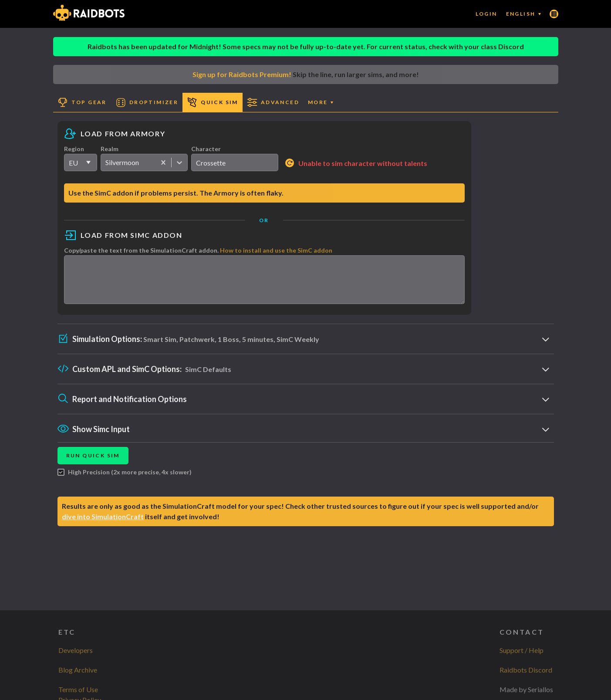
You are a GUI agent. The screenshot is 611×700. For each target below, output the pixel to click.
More (321, 102)
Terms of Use (78, 689)
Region (74, 149)
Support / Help (522, 650)
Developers (76, 650)
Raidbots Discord (526, 670)
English (523, 14)
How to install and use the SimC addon (276, 250)
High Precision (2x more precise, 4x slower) (125, 480)
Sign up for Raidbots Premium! (242, 74)
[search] (235, 162)
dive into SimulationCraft (103, 524)
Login (486, 14)
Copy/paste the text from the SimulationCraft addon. (198, 250)
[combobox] (106, 162)
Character (206, 149)
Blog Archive (78, 670)
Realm (110, 149)
